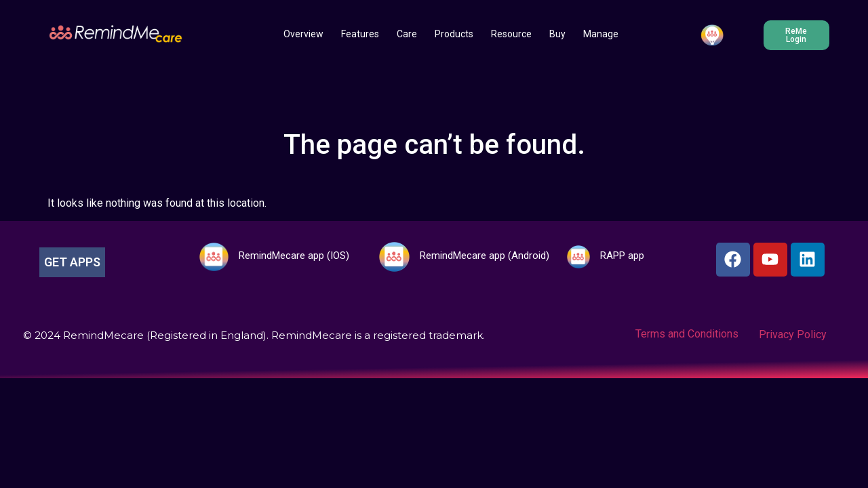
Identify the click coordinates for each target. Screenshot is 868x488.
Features (360, 34)
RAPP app (622, 256)
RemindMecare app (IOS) (294, 256)
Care (407, 34)
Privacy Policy (793, 334)
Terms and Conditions (687, 334)
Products (454, 34)
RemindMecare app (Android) (485, 256)
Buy (557, 34)
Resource (511, 34)
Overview (303, 34)
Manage (601, 34)
